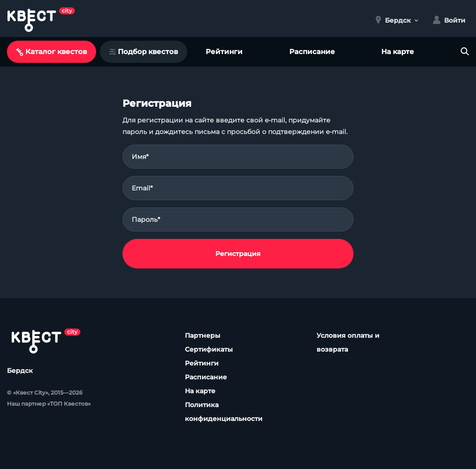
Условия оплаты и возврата (348, 342)
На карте (398, 52)
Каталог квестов (52, 52)
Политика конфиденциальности (224, 412)
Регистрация (238, 254)
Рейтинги (224, 52)
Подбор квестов (143, 52)
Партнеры (203, 335)
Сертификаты (209, 349)
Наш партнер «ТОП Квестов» (49, 404)
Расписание (312, 52)
